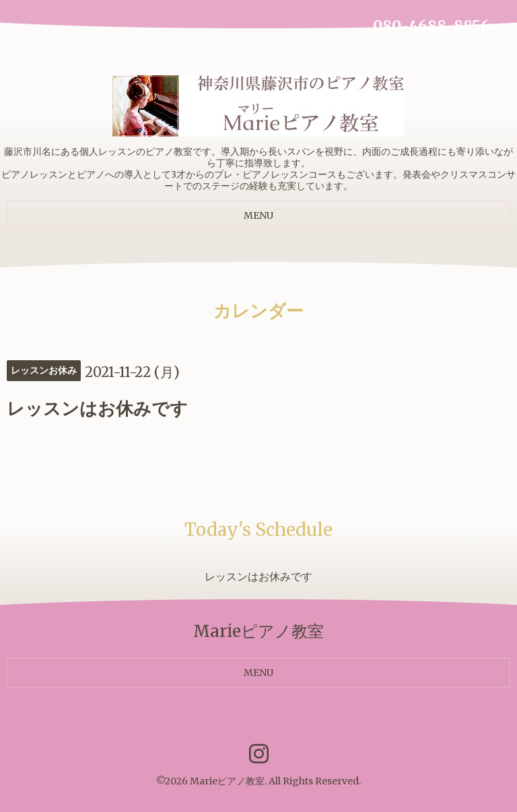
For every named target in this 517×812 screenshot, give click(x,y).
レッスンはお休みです (258, 576)
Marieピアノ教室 (227, 781)
